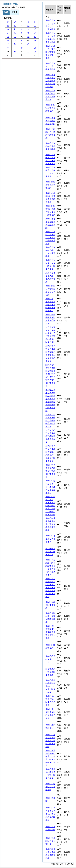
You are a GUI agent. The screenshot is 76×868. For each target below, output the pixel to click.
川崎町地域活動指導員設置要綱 (50, 108)
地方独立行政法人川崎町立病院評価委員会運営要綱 (50, 420)
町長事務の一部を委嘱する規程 (50, 672)
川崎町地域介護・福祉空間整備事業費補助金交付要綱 (50, 81)
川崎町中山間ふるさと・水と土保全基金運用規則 (50, 487)
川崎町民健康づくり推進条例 (50, 787)
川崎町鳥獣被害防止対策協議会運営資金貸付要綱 (50, 632)
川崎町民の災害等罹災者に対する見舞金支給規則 (50, 814)
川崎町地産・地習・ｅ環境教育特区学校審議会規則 (50, 305)
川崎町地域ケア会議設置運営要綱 (50, 121)
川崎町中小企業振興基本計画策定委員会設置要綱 (50, 524)
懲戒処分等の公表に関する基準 (50, 552)
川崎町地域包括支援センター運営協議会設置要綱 (50, 238)
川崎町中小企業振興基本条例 (50, 539)
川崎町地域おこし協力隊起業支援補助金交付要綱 (50, 52)
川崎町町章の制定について (50, 659)
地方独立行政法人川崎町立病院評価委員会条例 (50, 436)
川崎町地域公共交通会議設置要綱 (50, 146)
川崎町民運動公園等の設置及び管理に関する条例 (50, 741)
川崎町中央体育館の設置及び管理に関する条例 (50, 471)
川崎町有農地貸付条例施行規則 (50, 841)
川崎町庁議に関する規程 (50, 605)
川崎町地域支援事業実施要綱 (50, 185)
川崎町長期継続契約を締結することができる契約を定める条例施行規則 (50, 588)
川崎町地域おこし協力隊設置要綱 (50, 66)
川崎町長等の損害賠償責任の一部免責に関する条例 (50, 686)
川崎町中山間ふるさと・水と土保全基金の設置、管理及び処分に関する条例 (50, 506)
